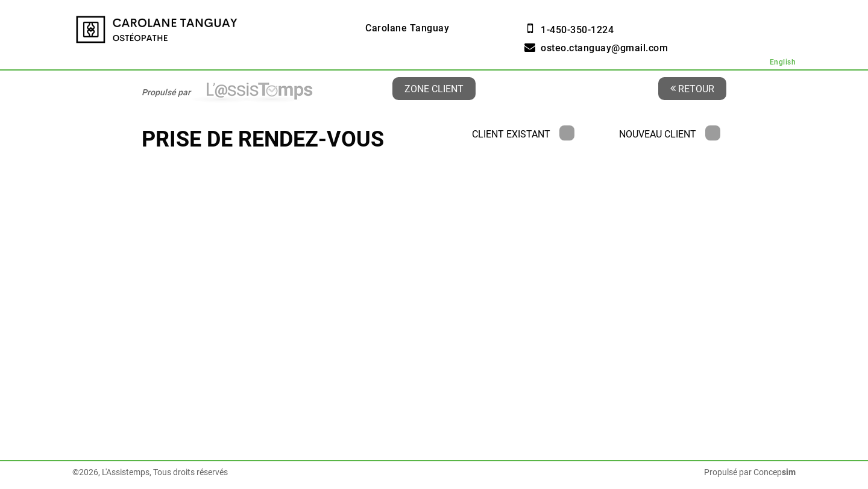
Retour (692, 88)
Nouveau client (670, 134)
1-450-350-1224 (577, 30)
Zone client (434, 88)
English (783, 62)
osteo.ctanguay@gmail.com (604, 48)
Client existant (523, 134)
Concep (775, 472)
